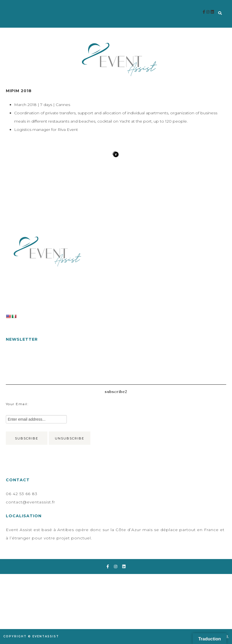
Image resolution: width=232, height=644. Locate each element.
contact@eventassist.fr (30, 502)
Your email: (17, 404)
